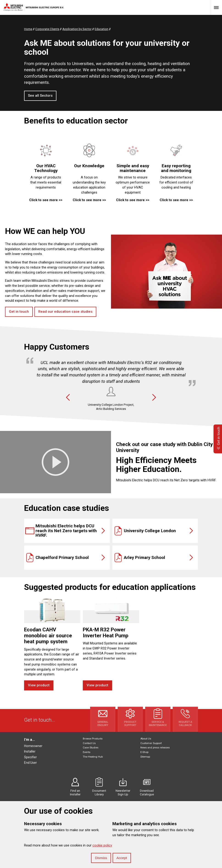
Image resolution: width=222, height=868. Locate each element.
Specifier (31, 757)
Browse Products (93, 739)
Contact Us (89, 743)
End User (31, 763)
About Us (146, 739)
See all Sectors (40, 96)
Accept (122, 858)
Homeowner (33, 746)
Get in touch (19, 312)
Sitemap (145, 757)
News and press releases (155, 748)
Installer (30, 751)
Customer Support (151, 743)
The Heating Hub (93, 757)
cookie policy (102, 845)
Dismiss (101, 858)
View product (39, 685)
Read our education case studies (65, 312)
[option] (111, 384)
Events (87, 752)
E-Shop (144, 752)
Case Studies (91, 748)
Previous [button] (68, 397)
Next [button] (154, 397)
